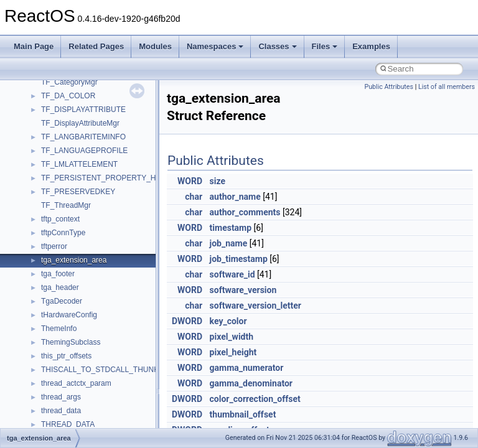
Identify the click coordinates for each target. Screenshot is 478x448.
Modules (155, 46)
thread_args (61, 397)
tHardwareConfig (69, 315)
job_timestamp (239, 259)
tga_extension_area (74, 260)
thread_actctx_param (76, 383)
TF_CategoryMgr (69, 82)
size (218, 181)
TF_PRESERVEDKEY (78, 192)
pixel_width (232, 337)
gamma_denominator (251, 383)
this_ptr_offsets (66, 356)
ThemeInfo (59, 329)
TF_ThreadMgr (66, 205)
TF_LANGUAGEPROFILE (84, 151)
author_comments (245, 212)
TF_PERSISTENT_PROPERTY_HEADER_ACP (121, 178)
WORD (190, 181)
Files (325, 46)
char (194, 197)
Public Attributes (389, 87)
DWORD (187, 321)
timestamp (231, 228)
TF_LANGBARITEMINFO (83, 137)
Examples (371, 46)
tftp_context (60, 219)
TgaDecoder (62, 301)
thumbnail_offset (243, 414)
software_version (243, 290)
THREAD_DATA (68, 424)
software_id (232, 274)
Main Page (34, 46)
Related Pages (96, 46)
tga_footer (58, 274)
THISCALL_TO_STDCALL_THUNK (100, 370)
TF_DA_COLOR (68, 96)
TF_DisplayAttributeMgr (80, 123)
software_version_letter (255, 306)
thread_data (61, 411)
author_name (235, 197)
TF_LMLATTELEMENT (79, 164)
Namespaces (215, 46)
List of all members (447, 87)
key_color (228, 321)
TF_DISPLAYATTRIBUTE (83, 110)
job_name (229, 243)
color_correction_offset (255, 399)
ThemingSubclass (71, 342)
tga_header (60, 287)
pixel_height (233, 352)
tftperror (54, 246)
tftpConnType (63, 233)
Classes (277, 46)
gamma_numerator (247, 368)
